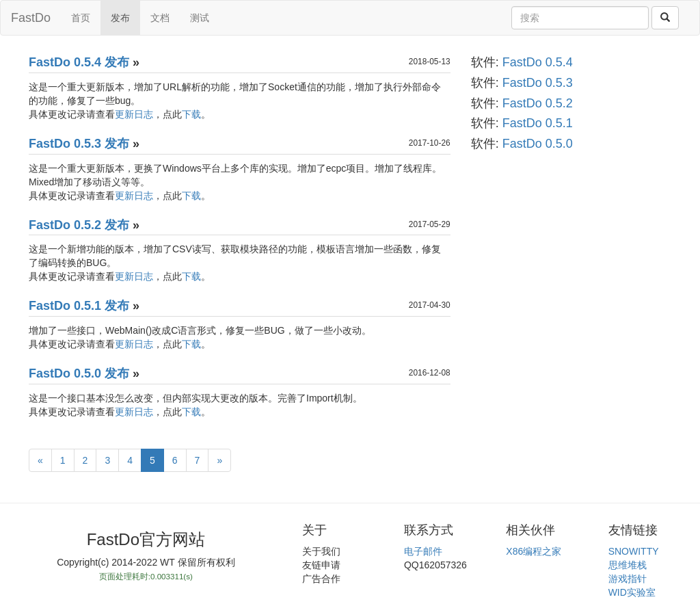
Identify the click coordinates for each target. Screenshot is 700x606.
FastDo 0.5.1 (538, 123)
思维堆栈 (628, 565)
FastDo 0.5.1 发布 (79, 306)
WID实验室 (632, 592)
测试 (200, 18)
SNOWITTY (634, 551)
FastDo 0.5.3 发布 (79, 144)
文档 (160, 18)
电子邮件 (423, 551)
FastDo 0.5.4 (538, 62)
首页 (81, 18)
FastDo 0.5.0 (538, 144)
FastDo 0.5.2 (538, 103)
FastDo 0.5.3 (538, 83)
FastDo (31, 18)
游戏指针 (628, 579)
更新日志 (134, 114)
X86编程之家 (534, 551)
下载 (191, 114)
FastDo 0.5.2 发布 (79, 225)
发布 (120, 18)
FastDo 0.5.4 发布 (79, 62)
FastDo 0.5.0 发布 (79, 373)
